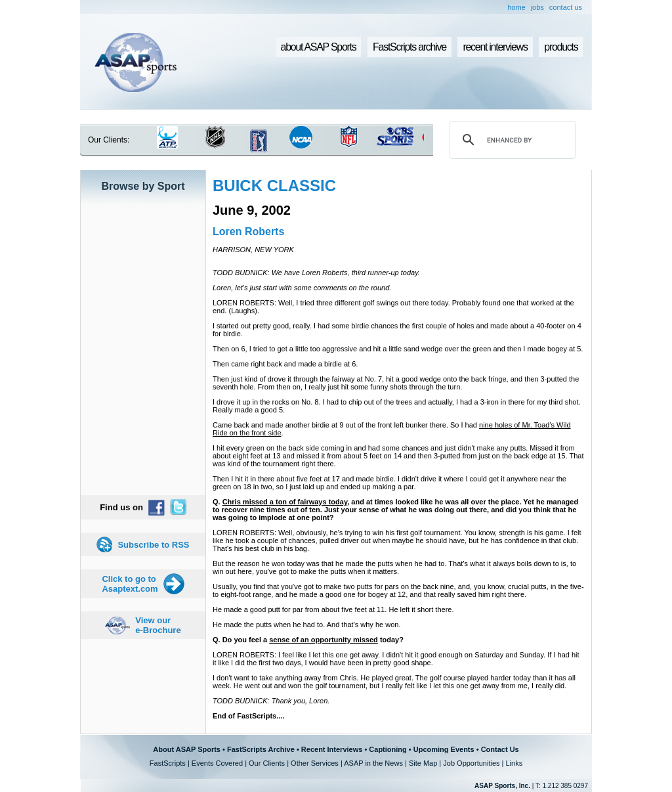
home (516, 7)
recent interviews (495, 47)
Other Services (315, 763)
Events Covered (217, 763)
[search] (511, 140)
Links (514, 763)
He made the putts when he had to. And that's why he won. (306, 625)
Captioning (388, 749)
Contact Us (500, 749)
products (561, 47)
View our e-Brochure (158, 625)
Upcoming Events (444, 749)
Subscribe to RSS (153, 545)
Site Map (423, 763)
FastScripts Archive (261, 749)
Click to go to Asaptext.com (130, 584)
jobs (537, 7)
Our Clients (267, 763)
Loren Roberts (248, 231)
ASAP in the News (373, 763)
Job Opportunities (471, 763)
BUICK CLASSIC (274, 186)
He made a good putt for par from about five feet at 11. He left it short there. (333, 609)
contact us (566, 7)
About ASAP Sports (187, 749)
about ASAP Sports (319, 47)
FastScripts (168, 763)
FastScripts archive (409, 47)
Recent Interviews (332, 749)
